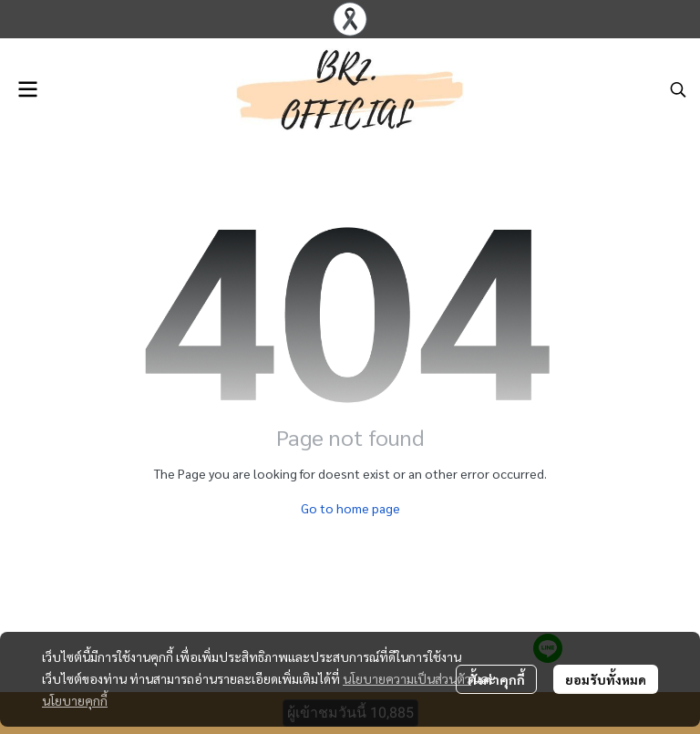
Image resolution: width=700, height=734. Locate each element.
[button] (678, 89)
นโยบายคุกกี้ (75, 700)
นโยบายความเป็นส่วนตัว (407, 678)
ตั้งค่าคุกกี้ (496, 679)
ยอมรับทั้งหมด (606, 679)
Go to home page (350, 508)
